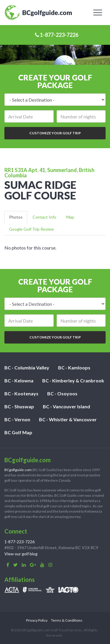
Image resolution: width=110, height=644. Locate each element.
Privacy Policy (37, 620)
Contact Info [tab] (44, 217)
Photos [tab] (16, 217)
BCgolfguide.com (18, 470)
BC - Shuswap (19, 406)
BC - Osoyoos (62, 393)
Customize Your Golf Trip (55, 133)
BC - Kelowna (19, 380)
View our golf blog (21, 554)
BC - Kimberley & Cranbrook (73, 380)
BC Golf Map (18, 432)
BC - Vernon (17, 419)
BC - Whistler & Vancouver (68, 419)
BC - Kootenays (21, 393)
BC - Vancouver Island (66, 406)
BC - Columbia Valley (27, 368)
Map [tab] (70, 217)
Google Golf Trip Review (32, 229)
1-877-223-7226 (57, 35)
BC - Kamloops (74, 368)
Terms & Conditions (67, 620)
